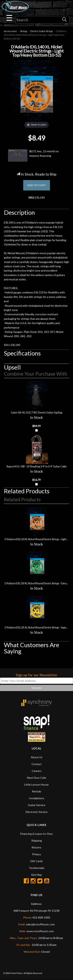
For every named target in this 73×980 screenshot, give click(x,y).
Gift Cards (36, 861)
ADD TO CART (37, 185)
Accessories (10, 31)
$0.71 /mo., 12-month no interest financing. (33, 155)
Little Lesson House (36, 784)
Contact (37, 764)
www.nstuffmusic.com (40, 931)
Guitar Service (36, 805)
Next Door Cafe (37, 778)
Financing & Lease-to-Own (36, 834)
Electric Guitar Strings (42, 31)
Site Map (36, 875)
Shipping (37, 841)
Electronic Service (37, 812)
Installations (37, 798)
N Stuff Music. (17, 973)
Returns (36, 847)
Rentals (37, 791)
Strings (24, 31)
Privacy (36, 854)
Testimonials (37, 868)
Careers (37, 771)
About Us (37, 757)
